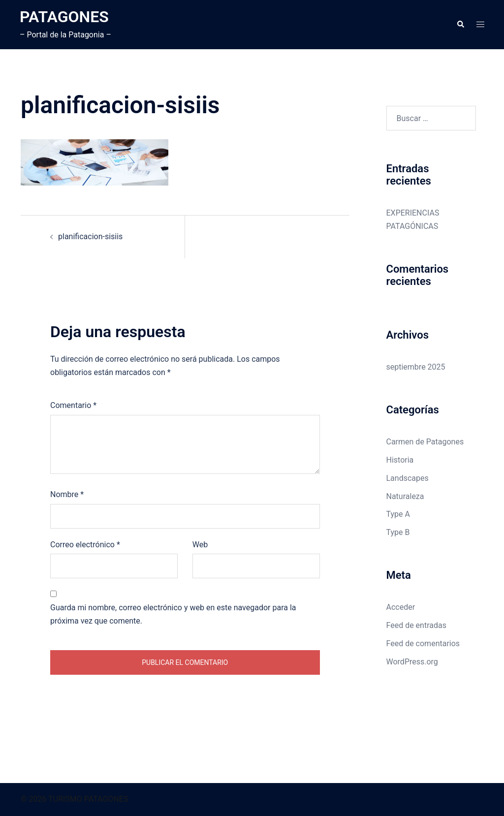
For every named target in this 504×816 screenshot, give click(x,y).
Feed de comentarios (423, 643)
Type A (398, 514)
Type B (398, 532)
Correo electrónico (85, 545)
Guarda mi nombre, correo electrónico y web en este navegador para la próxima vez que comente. (173, 614)
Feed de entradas (416, 625)
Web (200, 545)
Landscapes (408, 478)
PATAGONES (64, 17)
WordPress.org (412, 662)
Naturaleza (405, 496)
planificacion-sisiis (90, 236)
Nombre (67, 494)
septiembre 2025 (416, 367)
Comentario (73, 405)
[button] (460, 25)
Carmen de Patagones (425, 442)
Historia (400, 460)
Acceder (401, 607)
